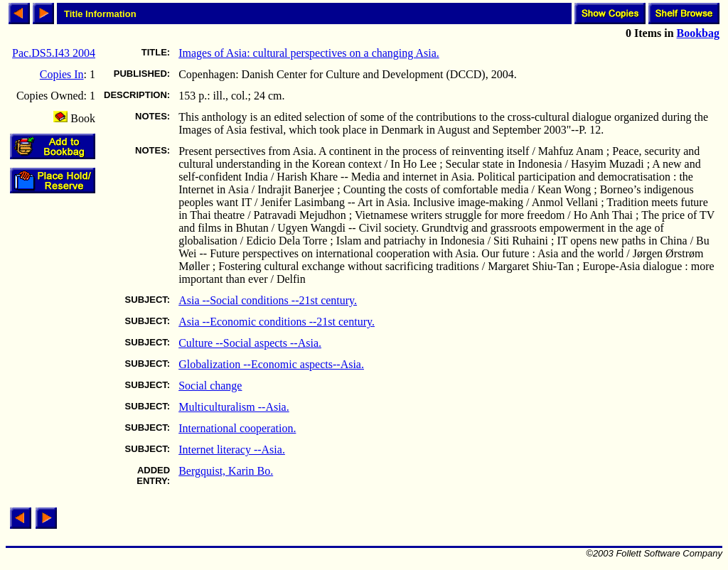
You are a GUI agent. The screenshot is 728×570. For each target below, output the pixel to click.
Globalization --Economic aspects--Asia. (271, 364)
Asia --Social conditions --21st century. (268, 300)
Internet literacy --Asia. (232, 450)
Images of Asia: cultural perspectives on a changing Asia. (309, 53)
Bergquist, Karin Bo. (226, 471)
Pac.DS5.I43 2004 (54, 53)
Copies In (62, 74)
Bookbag (698, 33)
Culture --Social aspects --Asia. (250, 343)
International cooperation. (237, 428)
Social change (210, 386)
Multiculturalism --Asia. (234, 407)
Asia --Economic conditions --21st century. (277, 322)
